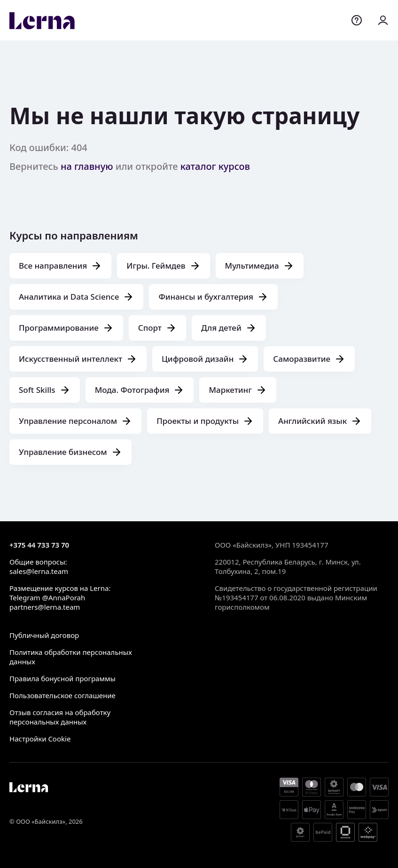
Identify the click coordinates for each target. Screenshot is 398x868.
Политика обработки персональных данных (71, 657)
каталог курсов (215, 166)
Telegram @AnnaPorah (47, 597)
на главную (87, 166)
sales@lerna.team (39, 571)
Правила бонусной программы (62, 678)
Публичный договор (44, 635)
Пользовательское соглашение (62, 695)
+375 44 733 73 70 (39, 545)
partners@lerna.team (45, 607)
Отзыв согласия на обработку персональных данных (60, 717)
